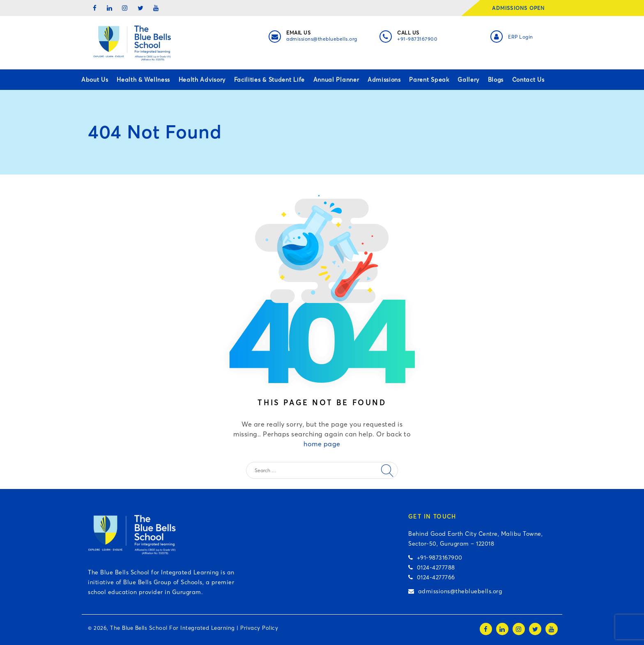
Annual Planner (336, 80)
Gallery (468, 80)
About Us (95, 80)
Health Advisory (202, 80)
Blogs (496, 80)
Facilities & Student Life (270, 80)
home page (322, 444)
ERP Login (521, 37)
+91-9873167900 (417, 39)
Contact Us (528, 80)
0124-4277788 (432, 567)
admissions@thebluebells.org (322, 39)
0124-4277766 (432, 577)
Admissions (384, 80)
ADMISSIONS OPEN (521, 8)
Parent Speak (429, 80)
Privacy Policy (259, 628)
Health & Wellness (143, 80)
